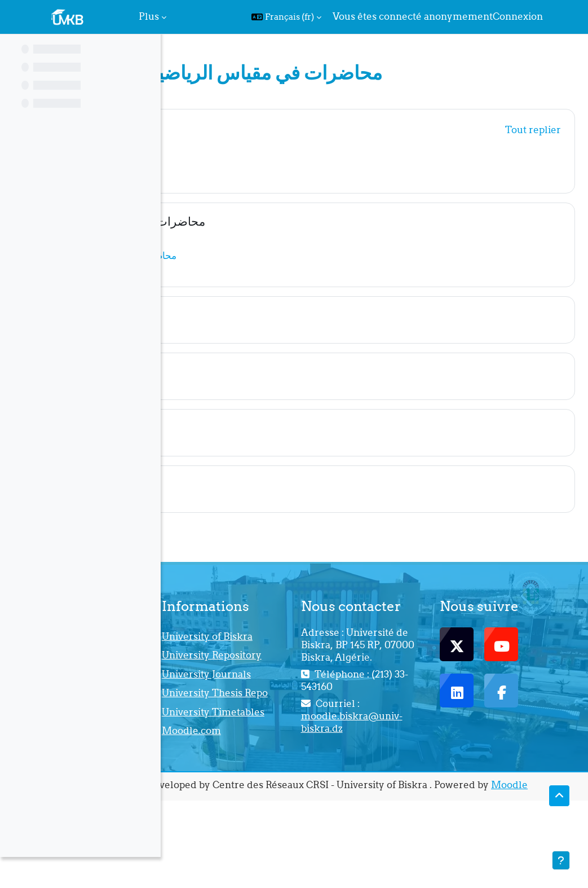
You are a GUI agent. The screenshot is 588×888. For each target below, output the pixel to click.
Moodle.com (312, 803)
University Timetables (309, 777)
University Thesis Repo (323, 744)
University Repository (307, 677)
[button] (286, 17)
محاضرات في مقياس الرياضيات (288, 221)
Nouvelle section (259, 315)
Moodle (381, 872)
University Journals (306, 710)
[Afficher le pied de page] (561, 860)
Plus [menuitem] (149, 16)
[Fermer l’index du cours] (12, 51)
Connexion (518, 16)
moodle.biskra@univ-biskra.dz (432, 767)
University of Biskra (312, 644)
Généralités (244, 128)
